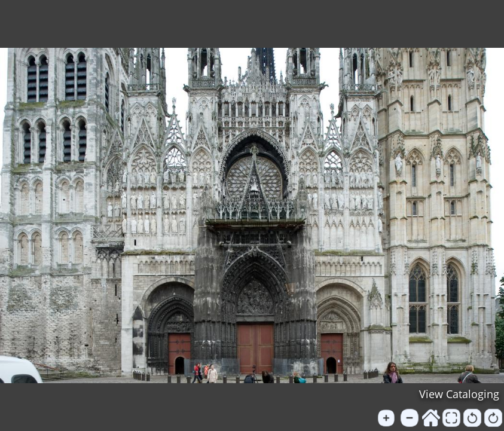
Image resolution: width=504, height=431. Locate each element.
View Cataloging (459, 394)
